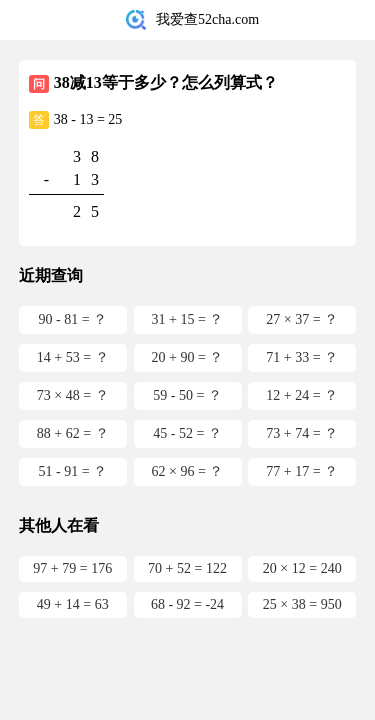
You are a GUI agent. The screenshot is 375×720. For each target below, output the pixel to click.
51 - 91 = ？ (72, 471)
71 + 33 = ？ (302, 357)
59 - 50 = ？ (187, 395)
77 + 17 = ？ (302, 471)
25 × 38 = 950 (302, 604)
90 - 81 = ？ (72, 319)
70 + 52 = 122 (187, 568)
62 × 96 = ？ (188, 471)
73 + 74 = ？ (302, 433)
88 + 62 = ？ (73, 433)
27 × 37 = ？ (302, 319)
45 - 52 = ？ (187, 433)
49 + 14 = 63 (73, 604)
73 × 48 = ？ (73, 395)
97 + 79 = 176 (72, 568)
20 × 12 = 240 (302, 568)
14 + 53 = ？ (73, 357)
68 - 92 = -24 (187, 604)
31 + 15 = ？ (188, 319)
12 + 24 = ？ (302, 395)
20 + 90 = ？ (188, 357)
